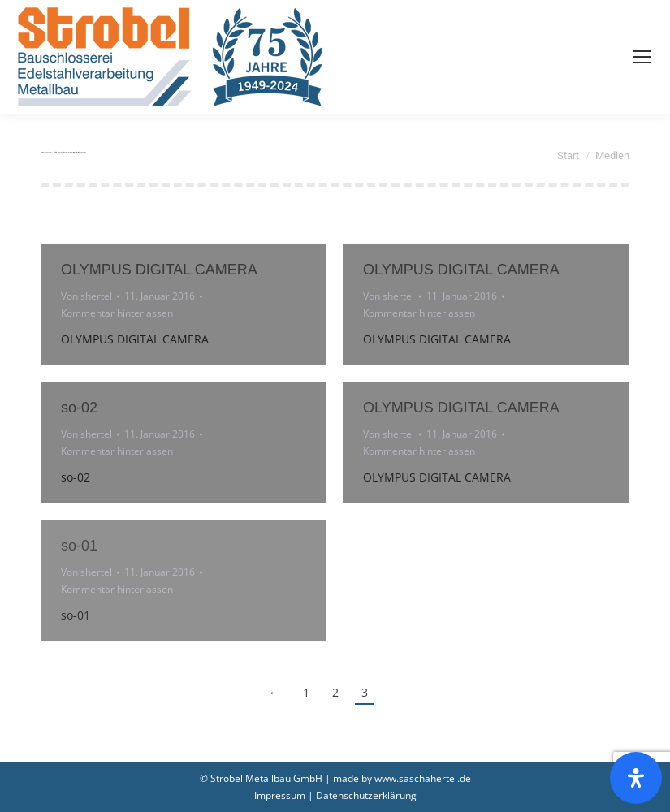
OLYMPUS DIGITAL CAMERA (159, 270)
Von (86, 296)
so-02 (79, 408)
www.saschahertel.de (423, 778)
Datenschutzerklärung (366, 795)
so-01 (79, 546)
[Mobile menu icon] (642, 57)
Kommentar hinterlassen (117, 313)
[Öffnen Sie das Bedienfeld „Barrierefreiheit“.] (636, 778)
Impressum (280, 795)
